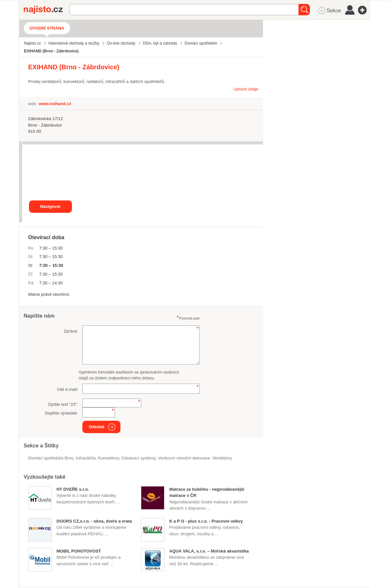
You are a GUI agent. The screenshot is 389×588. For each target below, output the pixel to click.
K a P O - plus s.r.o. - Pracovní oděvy (206, 521)
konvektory (108, 458)
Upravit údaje (246, 89)
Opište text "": (63, 404)
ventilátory (222, 458)
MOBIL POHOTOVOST (79, 551)
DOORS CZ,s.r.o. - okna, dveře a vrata (94, 521)
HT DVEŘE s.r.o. (73, 489)
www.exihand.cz (55, 104)
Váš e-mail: (68, 389)
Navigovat (50, 206)
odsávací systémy (139, 458)
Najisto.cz (47, 10)
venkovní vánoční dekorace (184, 458)
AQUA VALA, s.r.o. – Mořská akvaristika (209, 551)
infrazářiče (86, 458)
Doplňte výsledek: (61, 413)
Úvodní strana (47, 28)
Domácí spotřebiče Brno (51, 458)
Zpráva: (71, 331)
